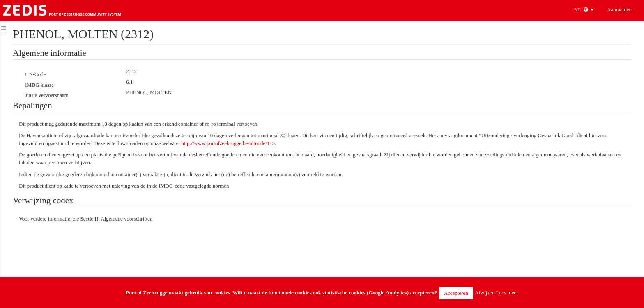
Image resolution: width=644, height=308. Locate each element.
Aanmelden (619, 10)
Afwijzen (485, 293)
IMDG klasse (39, 85)
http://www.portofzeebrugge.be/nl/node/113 (228, 143)
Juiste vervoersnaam (47, 95)
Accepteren (456, 293)
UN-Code (36, 74)
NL (584, 10)
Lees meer (507, 293)
